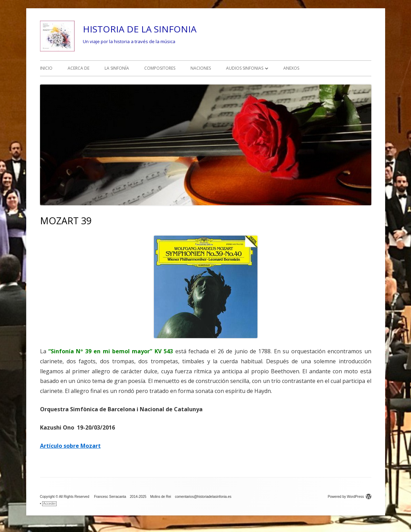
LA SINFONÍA (117, 68)
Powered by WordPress (350, 497)
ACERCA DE (79, 68)
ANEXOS (291, 68)
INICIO (46, 68)
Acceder (50, 504)
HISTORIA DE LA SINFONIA (140, 29)
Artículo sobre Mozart (70, 446)
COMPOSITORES (160, 68)
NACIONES (201, 68)
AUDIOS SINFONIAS (245, 68)
